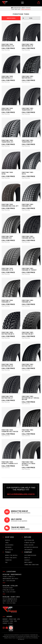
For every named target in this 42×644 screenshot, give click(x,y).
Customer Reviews (30, 555)
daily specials (26, 9)
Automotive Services (31, 547)
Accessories (9, 545)
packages (8, 547)
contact (27, 560)
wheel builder (29, 545)
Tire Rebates (28, 550)
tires (7, 543)
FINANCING (8, 560)
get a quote (9, 550)
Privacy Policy (12, 638)
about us (27, 558)
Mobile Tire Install (11, 555)
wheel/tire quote (11, 558)
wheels (8, 540)
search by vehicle (11, 18)
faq (6, 562)
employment (28, 562)
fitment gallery (30, 543)
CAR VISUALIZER (29, 540)
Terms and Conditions (32, 565)
